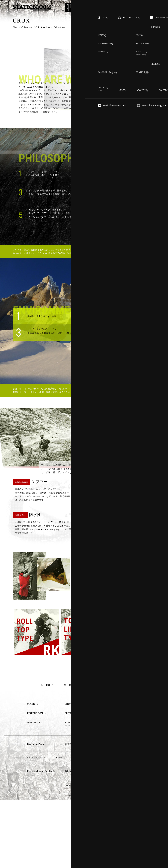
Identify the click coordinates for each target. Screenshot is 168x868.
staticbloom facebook (41, 839)
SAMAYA (107, 772)
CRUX (68, 772)
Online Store (64, 27)
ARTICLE (35, 826)
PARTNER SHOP (112, 753)
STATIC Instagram (116, 839)
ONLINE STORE (75, 753)
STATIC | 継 (71, 812)
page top (164, 31)
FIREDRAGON (35, 781)
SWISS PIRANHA (112, 781)
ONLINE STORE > (142, 7)
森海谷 (107, 792)
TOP (46, 753)
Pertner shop (47, 27)
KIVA (70, 792)
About (16, 27)
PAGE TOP (159, 729)
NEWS (59, 826)
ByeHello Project (37, 812)
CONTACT (107, 826)
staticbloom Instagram (80, 839)
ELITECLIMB (72, 781)
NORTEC (32, 791)
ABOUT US (82, 826)
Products (30, 27)
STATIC (31, 772)
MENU (164, 11)
